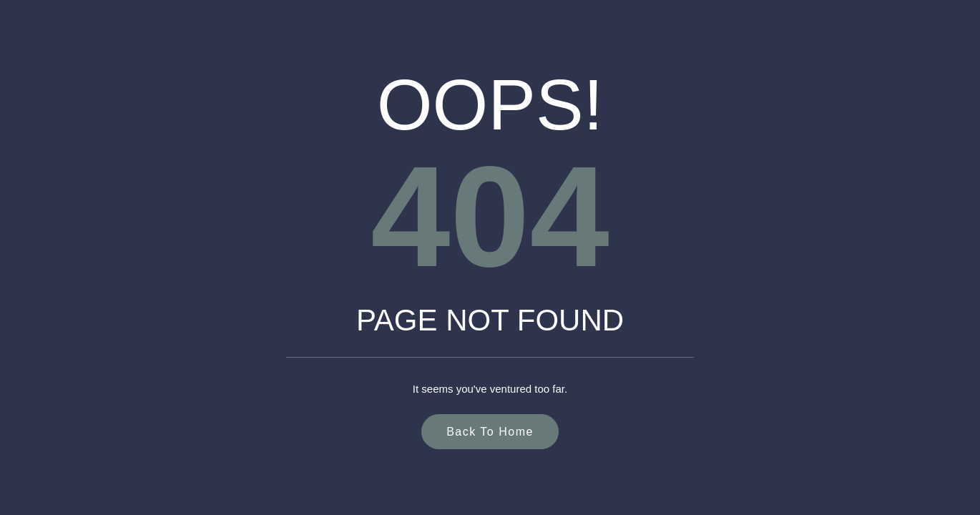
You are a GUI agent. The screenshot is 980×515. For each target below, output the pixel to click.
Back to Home (490, 432)
